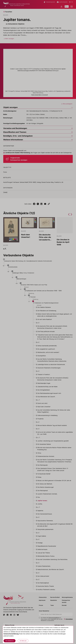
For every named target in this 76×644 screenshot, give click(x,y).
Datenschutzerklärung (11, 634)
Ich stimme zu (10, 641)
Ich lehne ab (23, 641)
